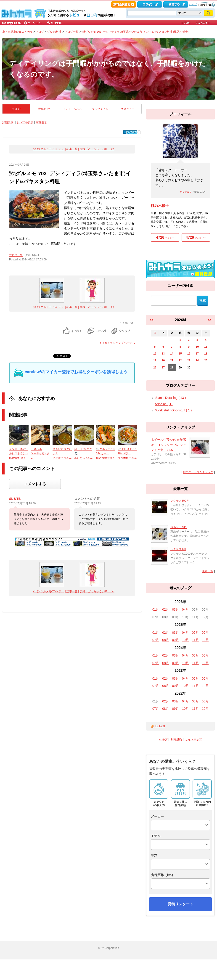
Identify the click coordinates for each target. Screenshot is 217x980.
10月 (185, 640)
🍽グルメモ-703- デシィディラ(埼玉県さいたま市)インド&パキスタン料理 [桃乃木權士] (135, 32)
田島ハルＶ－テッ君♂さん (40, 453)
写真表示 (41, 122)
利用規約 (176, 739)
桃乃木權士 (160, 206)
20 (163, 360)
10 (197, 347)
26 (155, 368)
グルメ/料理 (54, 32)
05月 (195, 633)
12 (155, 354)
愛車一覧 (208, 571)
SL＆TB (15, 499)
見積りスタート (180, 904)
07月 (156, 640)
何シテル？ (186, 192)
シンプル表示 (25, 122)
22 (180, 360)
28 (172, 368)
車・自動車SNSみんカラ (17, 32)
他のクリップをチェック (198, 472)
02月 (166, 609)
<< (151, 320)
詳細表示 (8, 122)
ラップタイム (100, 109)
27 (163, 368)
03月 (176, 609)
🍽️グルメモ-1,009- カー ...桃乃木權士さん (106, 453)
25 (206, 360)
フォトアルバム (72, 109)
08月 (166, 640)
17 (197, 354)
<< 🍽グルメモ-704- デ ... (49, 149)
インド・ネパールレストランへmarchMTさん (19, 453)
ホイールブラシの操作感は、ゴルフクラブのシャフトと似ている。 (168, 445)
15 (180, 354)
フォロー (165, 237)
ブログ (40, 32)
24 (197, 360)
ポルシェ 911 (179, 527)
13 (163, 354)
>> (209, 320)
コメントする (35, 484)
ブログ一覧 (71, 32)
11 (206, 347)
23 (189, 360)
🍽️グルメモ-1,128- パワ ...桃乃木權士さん (127, 453)
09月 (176, 640)
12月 (205, 640)
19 (155, 360)
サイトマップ (193, 739)
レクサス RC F (179, 501)
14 (172, 354)
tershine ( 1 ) (164, 404)
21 (172, 360)
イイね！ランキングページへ (117, 343)
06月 (205, 633)
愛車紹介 (44, 109)
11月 (195, 640)
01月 (156, 609)
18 (206, 354)
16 (189, 354)
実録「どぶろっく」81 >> (97, 149)
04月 (185, 609)
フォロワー (196, 237)
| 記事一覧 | (72, 149)
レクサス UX (178, 549)
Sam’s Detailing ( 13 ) (171, 398)
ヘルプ (193, 4)
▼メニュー (128, 109)
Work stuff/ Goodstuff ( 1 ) (174, 410)
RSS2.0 (160, 726)
